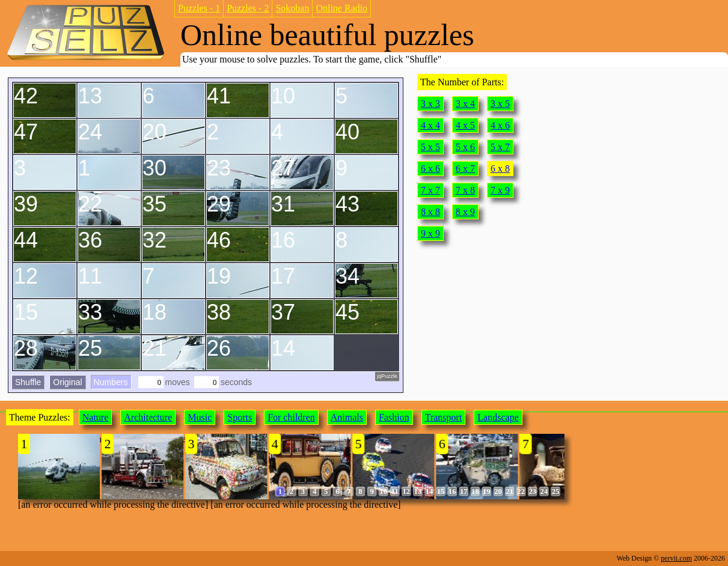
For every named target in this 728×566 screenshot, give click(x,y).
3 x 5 (500, 104)
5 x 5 (430, 147)
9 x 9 (430, 233)
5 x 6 (465, 147)
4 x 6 (500, 125)
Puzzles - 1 (199, 8)
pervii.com (676, 558)
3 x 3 (430, 104)
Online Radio (341, 8)
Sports (240, 417)
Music (200, 417)
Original (67, 382)
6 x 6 (430, 169)
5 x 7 (500, 147)
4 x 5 (465, 125)
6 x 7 (465, 169)
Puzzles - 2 (248, 8)
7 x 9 (500, 190)
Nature (96, 417)
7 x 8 (465, 190)
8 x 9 (465, 212)
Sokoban (292, 8)
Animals (347, 417)
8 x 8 (430, 212)
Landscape (498, 417)
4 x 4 (430, 125)
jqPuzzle (387, 376)
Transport (444, 417)
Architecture (148, 417)
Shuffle (28, 382)
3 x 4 (465, 104)
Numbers (111, 382)
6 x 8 (500, 169)
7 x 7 (430, 190)
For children (291, 417)
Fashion (394, 417)
